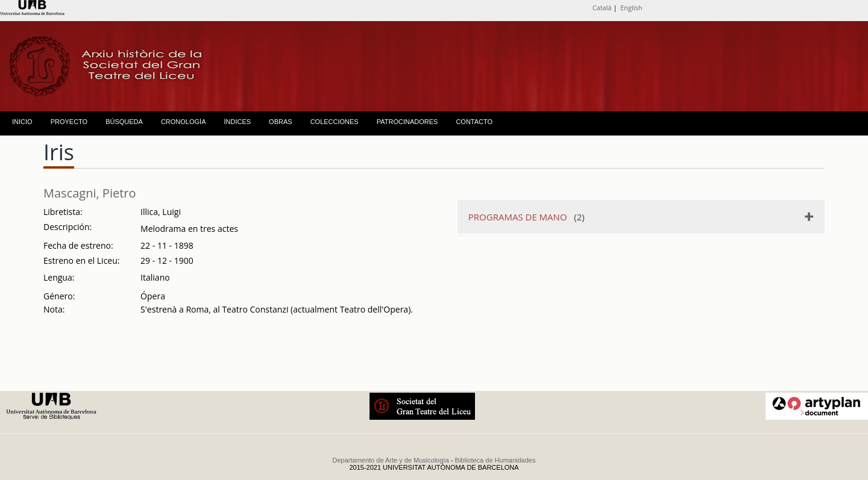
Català (602, 8)
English (631, 8)
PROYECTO (69, 122)
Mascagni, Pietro (90, 193)
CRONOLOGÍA (184, 122)
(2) (527, 217)
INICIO (22, 122)
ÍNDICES (237, 122)
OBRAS (281, 122)
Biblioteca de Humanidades (495, 460)
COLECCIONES (335, 122)
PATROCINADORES (407, 122)
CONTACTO (474, 122)
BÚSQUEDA (124, 122)
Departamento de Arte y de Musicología (391, 460)
